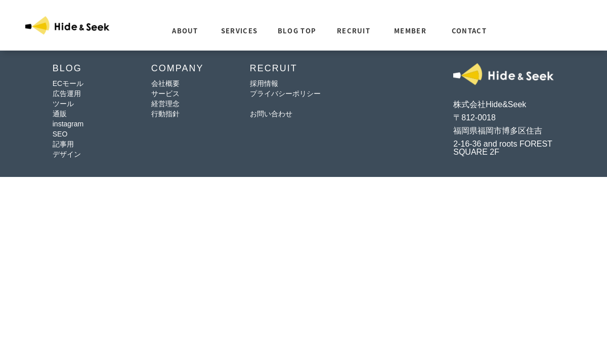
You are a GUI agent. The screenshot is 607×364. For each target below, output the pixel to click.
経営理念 (165, 104)
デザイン (67, 154)
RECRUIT (354, 31)
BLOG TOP (297, 31)
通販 (60, 114)
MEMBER (410, 31)
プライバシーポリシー (285, 94)
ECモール (68, 83)
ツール (63, 104)
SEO (60, 134)
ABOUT (185, 31)
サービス (165, 94)
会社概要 (165, 83)
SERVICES (239, 31)
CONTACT (469, 31)
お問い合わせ (271, 114)
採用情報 (264, 83)
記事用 (63, 144)
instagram (68, 124)
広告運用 (67, 94)
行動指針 (165, 114)
